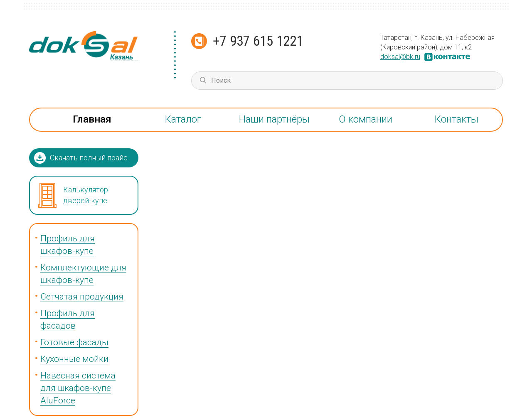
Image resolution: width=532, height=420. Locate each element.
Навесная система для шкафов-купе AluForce (78, 388)
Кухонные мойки (74, 359)
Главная (92, 119)
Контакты (457, 119)
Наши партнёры (274, 119)
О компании (366, 119)
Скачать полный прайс (89, 158)
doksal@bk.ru (400, 57)
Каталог (183, 119)
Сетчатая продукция (82, 297)
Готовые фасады (74, 342)
